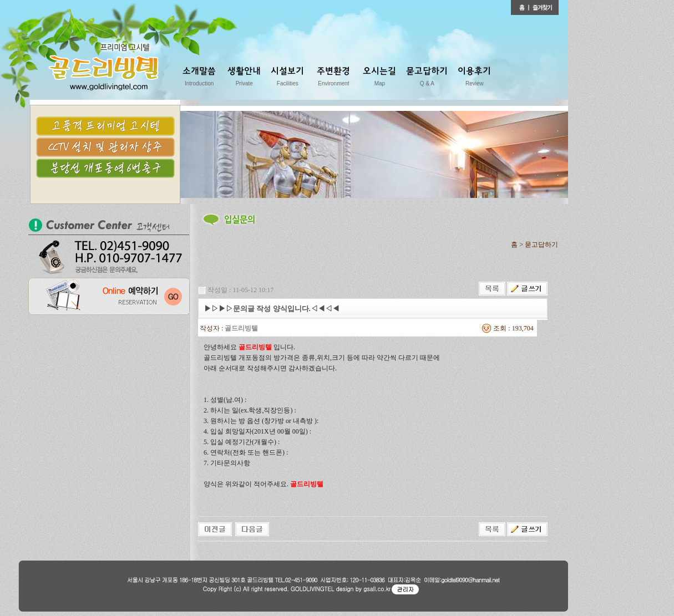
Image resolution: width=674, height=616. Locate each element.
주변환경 (333, 78)
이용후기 (474, 78)
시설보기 (287, 78)
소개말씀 (199, 78)
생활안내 (244, 78)
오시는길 (379, 78)
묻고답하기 (427, 78)
